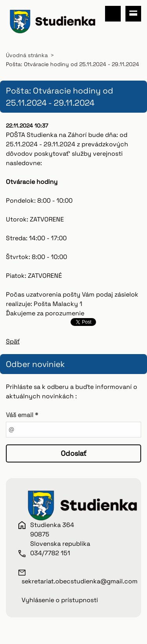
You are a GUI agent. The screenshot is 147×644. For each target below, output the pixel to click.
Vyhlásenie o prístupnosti (60, 600)
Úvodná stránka (27, 55)
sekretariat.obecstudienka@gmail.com (80, 581)
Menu (133, 14)
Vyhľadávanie (113, 14)
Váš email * (22, 415)
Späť (13, 341)
